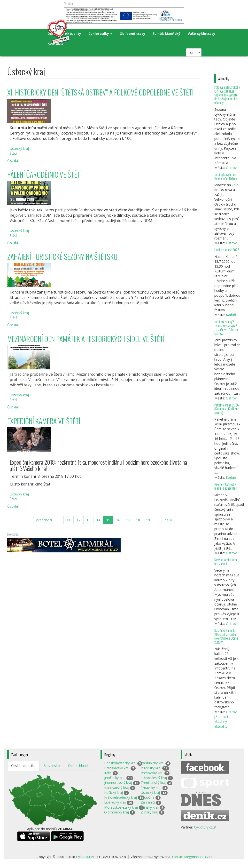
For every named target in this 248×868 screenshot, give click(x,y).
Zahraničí (148, 802)
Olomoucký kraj (116, 812)
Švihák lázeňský (167, 34)
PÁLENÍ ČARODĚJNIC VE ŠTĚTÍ (44, 174)
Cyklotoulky (100, 34)
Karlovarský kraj (117, 788)
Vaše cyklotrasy (201, 34)
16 (118, 520)
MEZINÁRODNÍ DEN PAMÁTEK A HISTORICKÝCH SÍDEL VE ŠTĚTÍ (86, 339)
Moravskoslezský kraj (121, 807)
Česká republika (23, 766)
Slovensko (52, 766)
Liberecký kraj (115, 802)
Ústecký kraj (19, 148)
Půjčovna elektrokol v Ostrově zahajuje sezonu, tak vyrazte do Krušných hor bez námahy (227, 95)
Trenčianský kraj (153, 783)
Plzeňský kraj (151, 768)
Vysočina (148, 797)
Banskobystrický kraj (120, 763)
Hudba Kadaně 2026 (227, 250)
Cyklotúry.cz (205, 827)
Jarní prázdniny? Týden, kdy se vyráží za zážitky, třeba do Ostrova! (226, 327)
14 (98, 520)
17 (128, 520)
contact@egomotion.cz (192, 857)
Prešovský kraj (152, 773)
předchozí (44, 520)
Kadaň (231, 315)
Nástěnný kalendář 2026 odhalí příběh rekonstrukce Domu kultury (226, 636)
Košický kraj (113, 792)
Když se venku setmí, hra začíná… (227, 562)
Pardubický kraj (153, 763)
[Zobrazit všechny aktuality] (221, 721)
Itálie (108, 773)
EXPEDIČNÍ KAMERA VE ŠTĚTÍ (44, 421)
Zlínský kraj (149, 812)
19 (148, 520)
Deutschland (78, 766)
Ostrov (231, 168)
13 (88, 520)
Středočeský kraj (154, 778)
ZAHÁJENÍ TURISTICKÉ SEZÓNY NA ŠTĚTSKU (62, 257)
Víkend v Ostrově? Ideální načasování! (226, 486)
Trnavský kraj (151, 788)
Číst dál (13, 161)
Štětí (13, 153)
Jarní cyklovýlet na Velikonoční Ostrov (226, 176)
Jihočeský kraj (115, 778)
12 (78, 520)
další (168, 520)
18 (138, 520)
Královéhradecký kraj (120, 797)
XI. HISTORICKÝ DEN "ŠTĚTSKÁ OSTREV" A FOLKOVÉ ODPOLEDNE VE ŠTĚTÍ (100, 92)
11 (69, 520)
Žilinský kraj (150, 807)
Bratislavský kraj (117, 768)
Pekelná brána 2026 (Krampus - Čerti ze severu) (227, 409)
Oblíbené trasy (132, 34)
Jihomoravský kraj (118, 783)
